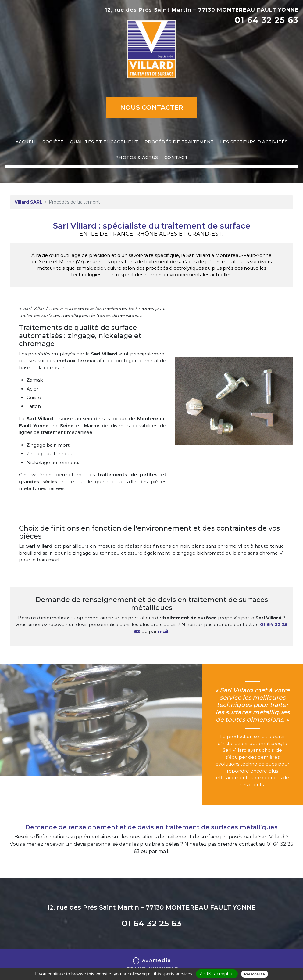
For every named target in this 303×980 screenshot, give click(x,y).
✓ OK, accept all (217, 974)
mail (163, 631)
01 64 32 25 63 (267, 20)
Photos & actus (137, 157)
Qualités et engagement (104, 142)
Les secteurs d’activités (254, 142)
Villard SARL (29, 202)
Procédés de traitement (179, 142)
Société (53, 142)
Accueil (26, 142)
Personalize (255, 974)
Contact (176, 157)
